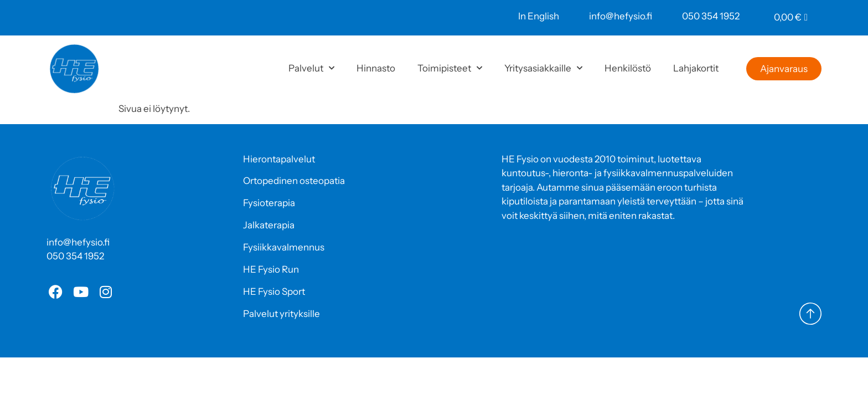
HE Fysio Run (271, 269)
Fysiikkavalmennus (284, 247)
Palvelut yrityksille (281, 314)
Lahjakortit (696, 68)
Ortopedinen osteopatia (294, 181)
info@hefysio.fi (621, 16)
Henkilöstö (628, 68)
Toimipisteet (450, 68)
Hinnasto (376, 68)
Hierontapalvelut (279, 159)
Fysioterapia (269, 203)
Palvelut (311, 68)
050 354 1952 (711, 16)
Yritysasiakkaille (543, 68)
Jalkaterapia (269, 225)
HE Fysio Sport (274, 291)
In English (539, 16)
